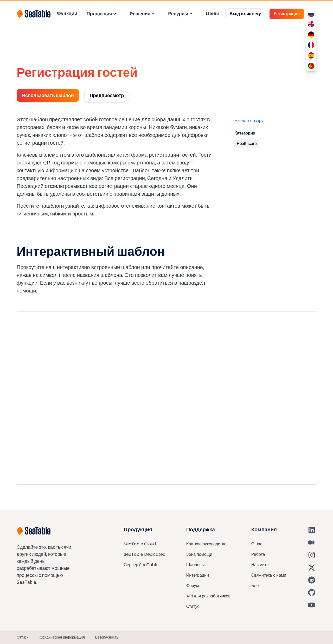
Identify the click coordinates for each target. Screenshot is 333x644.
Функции (67, 13)
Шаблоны (196, 565)
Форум (193, 586)
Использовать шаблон (48, 95)
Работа (258, 554)
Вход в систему (245, 14)
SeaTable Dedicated (145, 554)
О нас (257, 544)
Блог (256, 586)
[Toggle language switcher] (311, 14)
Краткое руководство (206, 544)
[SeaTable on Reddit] (312, 580)
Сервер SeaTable (141, 565)
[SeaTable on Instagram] (312, 555)
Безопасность (107, 637)
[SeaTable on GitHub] (312, 592)
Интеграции (198, 575)
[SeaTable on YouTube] (312, 605)
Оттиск (23, 637)
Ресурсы (178, 14)
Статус (193, 606)
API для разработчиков (208, 596)
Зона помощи (199, 554)
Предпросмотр (107, 95)
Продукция (99, 14)
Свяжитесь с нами (269, 575)
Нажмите (260, 565)
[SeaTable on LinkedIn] (312, 530)
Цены (213, 13)
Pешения (140, 14)
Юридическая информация (62, 637)
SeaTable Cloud (140, 544)
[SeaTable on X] (312, 568)
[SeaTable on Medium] (312, 543)
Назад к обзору (249, 121)
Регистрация (287, 14)
